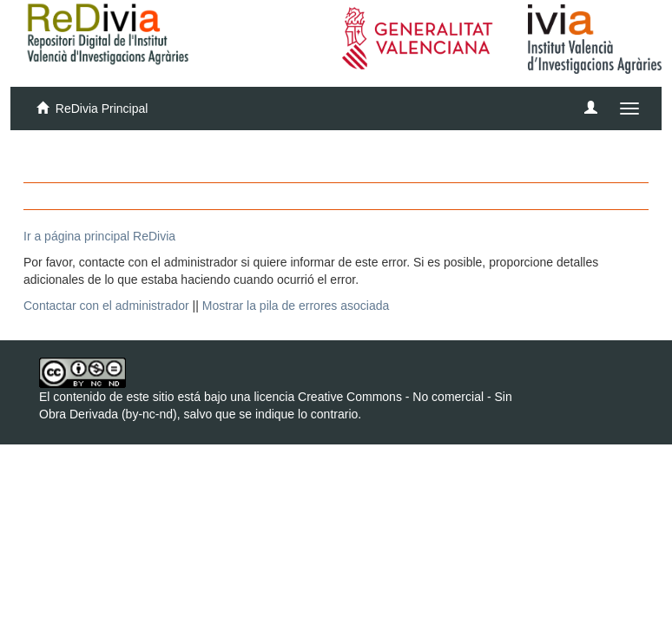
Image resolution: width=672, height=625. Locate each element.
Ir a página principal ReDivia (99, 236)
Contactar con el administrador (106, 306)
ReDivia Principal (102, 109)
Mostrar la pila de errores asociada (296, 306)
